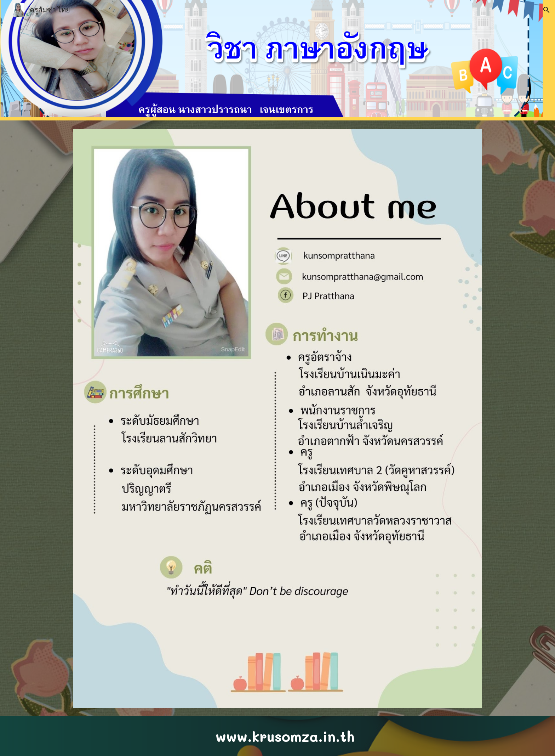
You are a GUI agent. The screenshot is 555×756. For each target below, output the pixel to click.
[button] (547, 10)
